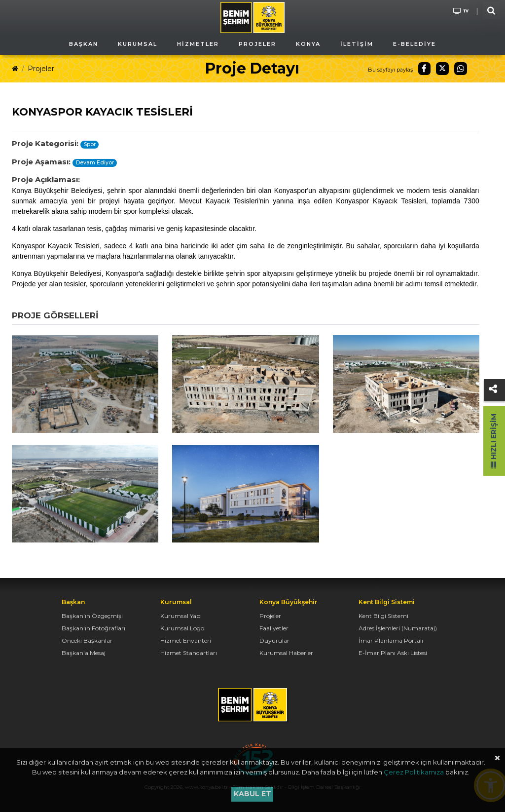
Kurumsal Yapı (181, 616)
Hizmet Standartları (189, 653)
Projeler (41, 69)
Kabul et (252, 794)
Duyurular (274, 640)
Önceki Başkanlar (87, 640)
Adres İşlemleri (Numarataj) (398, 628)
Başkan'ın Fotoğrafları (93, 628)
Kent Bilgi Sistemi (383, 616)
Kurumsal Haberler (286, 653)
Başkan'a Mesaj (84, 653)
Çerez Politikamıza (414, 772)
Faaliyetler (274, 628)
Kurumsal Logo (182, 628)
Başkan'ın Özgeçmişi (92, 616)
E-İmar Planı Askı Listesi (393, 653)
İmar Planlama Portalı (391, 640)
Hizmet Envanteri (186, 640)
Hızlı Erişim (494, 441)
